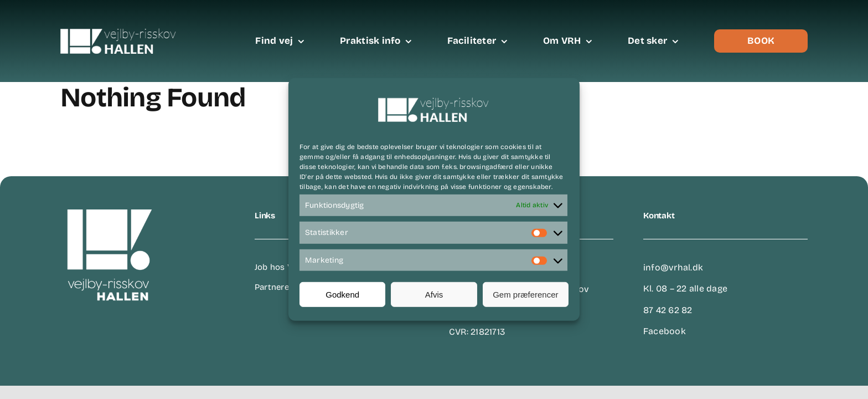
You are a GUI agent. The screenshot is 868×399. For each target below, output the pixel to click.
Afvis (434, 295)
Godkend (342, 295)
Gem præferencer (525, 295)
